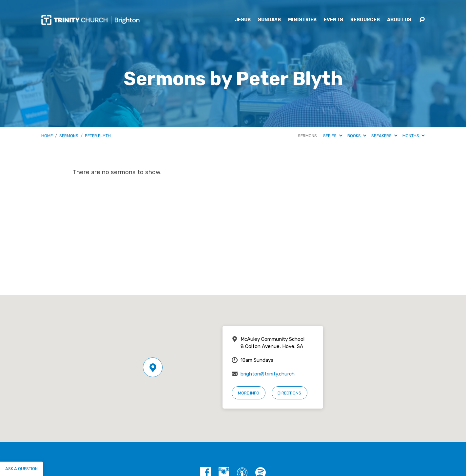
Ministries (302, 20)
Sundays (269, 20)
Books (357, 136)
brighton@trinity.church (268, 374)
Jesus (243, 20)
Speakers (384, 136)
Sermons (69, 136)
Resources (365, 20)
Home (47, 136)
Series (333, 136)
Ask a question (21, 469)
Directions (289, 393)
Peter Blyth (98, 136)
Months (414, 136)
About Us (399, 20)
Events (333, 20)
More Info (249, 393)
